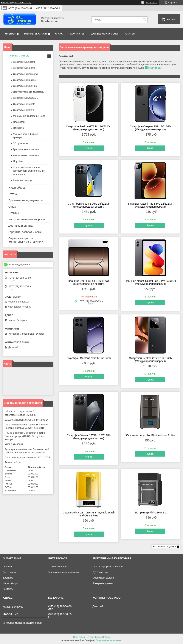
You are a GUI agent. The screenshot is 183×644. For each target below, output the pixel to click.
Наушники (19, 128)
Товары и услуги (35, 34)
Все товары (9, 572)
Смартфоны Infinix (23, 110)
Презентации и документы (25, 200)
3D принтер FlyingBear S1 (150, 513)
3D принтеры (20, 143)
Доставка (8, 578)
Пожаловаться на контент (109, 640)
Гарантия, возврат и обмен (26, 232)
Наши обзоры (17, 188)
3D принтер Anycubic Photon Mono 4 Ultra (150, 435)
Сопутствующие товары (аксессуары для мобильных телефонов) (29, 171)
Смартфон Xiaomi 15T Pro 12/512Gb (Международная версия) (89, 437)
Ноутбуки (18, 161)
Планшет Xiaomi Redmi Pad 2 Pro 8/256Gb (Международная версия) (150, 282)
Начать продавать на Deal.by (16, 3)
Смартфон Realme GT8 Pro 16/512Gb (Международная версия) (89, 128)
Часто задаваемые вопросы (27, 219)
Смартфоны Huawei (24, 68)
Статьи (130, 34)
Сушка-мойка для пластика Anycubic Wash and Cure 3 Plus (89, 514)
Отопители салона (103, 578)
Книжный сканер (22, 180)
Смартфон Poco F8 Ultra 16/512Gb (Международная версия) (89, 205)
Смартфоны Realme (24, 80)
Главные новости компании (63, 572)
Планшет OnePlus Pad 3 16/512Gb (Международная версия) (89, 282)
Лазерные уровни (103, 583)
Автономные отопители (26, 155)
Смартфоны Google (24, 104)
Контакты (77, 34)
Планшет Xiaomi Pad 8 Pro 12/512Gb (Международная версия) (150, 205)
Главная (10, 34)
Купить (89, 148)
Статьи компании (58, 567)
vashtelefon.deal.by (19, 302)
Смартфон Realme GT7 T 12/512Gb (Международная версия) (150, 360)
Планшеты (19, 122)
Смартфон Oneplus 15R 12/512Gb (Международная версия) (150, 128)
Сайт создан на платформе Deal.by (92, 637)
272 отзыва (152, 3)
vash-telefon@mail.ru (20, 307)
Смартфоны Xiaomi (24, 62)
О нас (59, 34)
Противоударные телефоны (29, 92)
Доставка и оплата (105, 34)
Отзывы (14, 213)
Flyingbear (155, 68)
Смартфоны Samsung (25, 74)
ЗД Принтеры (101, 572)
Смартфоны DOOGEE (26, 98)
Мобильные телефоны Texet (29, 116)
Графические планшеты (27, 149)
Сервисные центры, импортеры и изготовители (26, 240)
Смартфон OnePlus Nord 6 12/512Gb (89, 358)
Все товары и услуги (165, 547)
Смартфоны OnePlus (25, 86)
